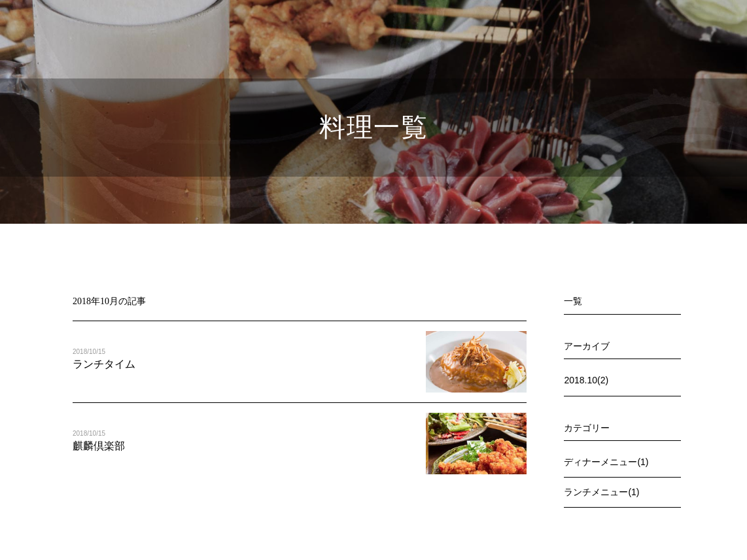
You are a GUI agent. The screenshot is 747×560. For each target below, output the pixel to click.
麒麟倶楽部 (99, 446)
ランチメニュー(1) (601, 492)
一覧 (573, 301)
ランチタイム (104, 364)
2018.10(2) (586, 380)
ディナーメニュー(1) (606, 462)
